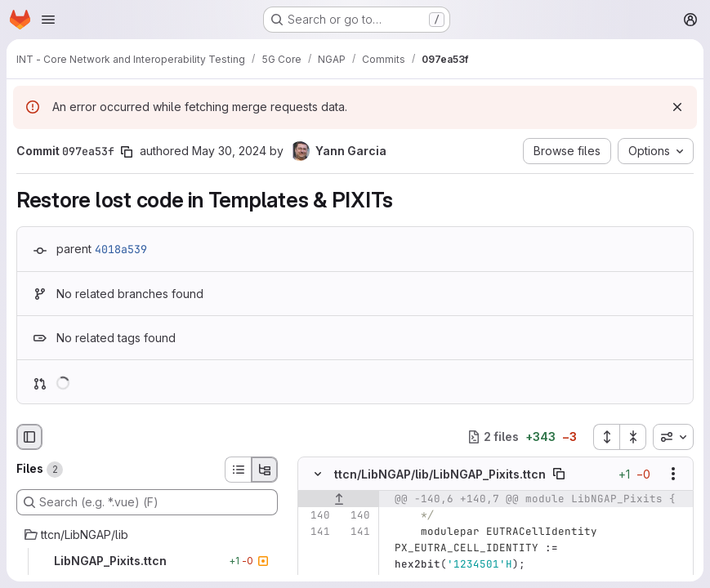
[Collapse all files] (633, 437)
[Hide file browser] (29, 437)
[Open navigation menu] (48, 20)
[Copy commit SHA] (127, 152)
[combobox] (673, 437)
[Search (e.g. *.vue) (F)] (147, 502)
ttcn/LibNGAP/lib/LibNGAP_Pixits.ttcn (440, 473)
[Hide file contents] (318, 474)
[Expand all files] (606, 437)
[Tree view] (265, 470)
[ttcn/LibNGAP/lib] (147, 535)
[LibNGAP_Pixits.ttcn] (147, 561)
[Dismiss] (677, 107)
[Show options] (673, 474)
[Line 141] (316, 532)
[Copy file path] (559, 474)
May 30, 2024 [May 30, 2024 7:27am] (229, 151)
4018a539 (121, 249)
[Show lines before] (339, 499)
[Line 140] (316, 515)
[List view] (238, 470)
